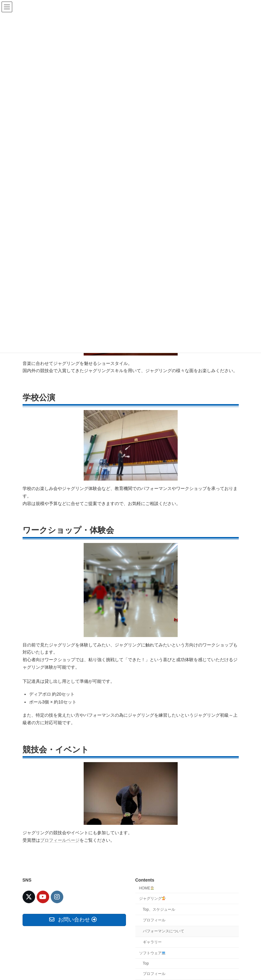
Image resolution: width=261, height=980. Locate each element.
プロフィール (154, 920)
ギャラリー (152, 942)
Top (146, 963)
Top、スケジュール (159, 909)
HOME (147, 888)
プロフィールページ (60, 840)
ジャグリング (152, 898)
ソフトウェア (152, 953)
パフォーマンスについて (164, 931)
